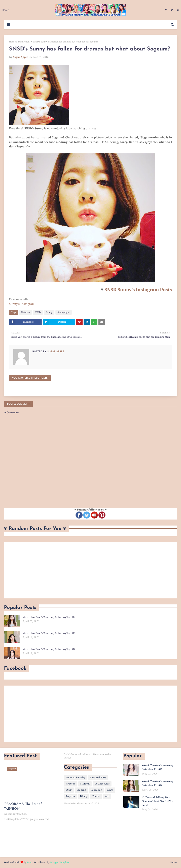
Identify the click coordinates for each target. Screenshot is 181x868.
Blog (30, 862)
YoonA (96, 796)
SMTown (85, 784)
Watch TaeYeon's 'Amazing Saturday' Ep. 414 (49, 617)
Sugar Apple (20, 57)
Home (12, 42)
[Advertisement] (90, 570)
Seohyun (81, 790)
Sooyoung (96, 790)
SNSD (38, 312)
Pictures (25, 312)
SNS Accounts (102, 784)
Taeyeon (70, 796)
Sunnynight (24, 42)
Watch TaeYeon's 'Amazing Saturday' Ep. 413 (49, 633)
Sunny (49, 312)
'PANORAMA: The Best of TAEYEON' (23, 807)
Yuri (107, 796)
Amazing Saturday (75, 778)
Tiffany (84, 796)
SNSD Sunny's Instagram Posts (138, 290)
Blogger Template (60, 862)
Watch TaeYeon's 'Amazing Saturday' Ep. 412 (49, 649)
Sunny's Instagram (22, 304)
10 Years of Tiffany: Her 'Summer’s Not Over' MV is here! (158, 802)
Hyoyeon (71, 784)
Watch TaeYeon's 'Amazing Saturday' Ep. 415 (158, 768)
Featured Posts (98, 778)
